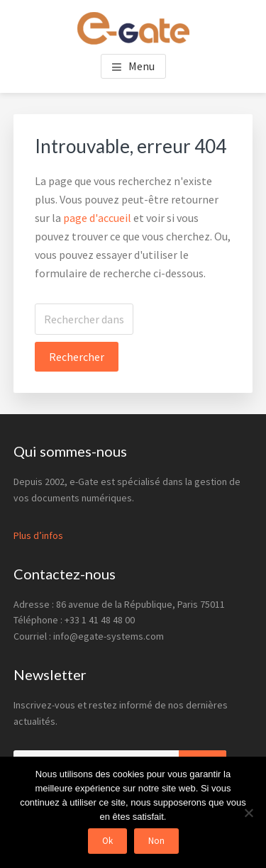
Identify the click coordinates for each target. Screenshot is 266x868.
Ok (107, 841)
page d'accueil (97, 218)
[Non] (248, 813)
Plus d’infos (38, 535)
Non (156, 841)
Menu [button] (142, 66)
